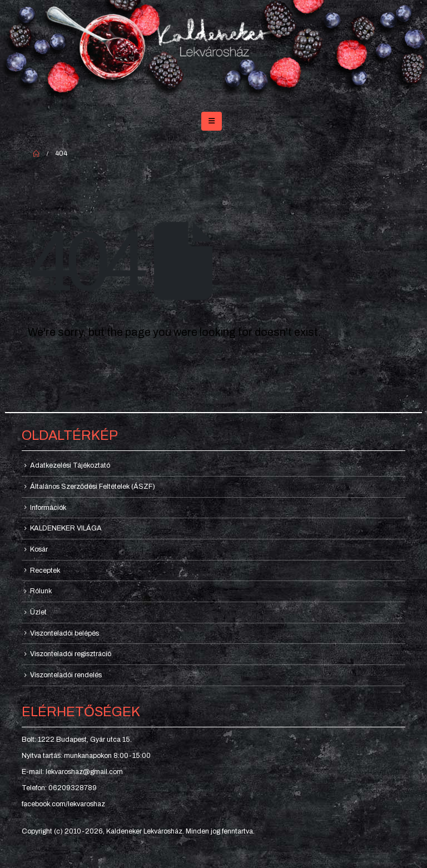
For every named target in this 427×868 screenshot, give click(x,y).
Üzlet (38, 612)
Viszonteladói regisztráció (71, 654)
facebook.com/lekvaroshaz (63, 804)
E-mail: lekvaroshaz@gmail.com (72, 772)
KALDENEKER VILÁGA (66, 528)
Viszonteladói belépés (64, 633)
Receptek (45, 571)
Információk (48, 508)
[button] (212, 121)
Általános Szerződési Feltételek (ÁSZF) (93, 487)
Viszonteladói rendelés (66, 675)
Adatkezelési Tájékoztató (70, 465)
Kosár (39, 549)
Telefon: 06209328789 (59, 788)
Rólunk (41, 591)
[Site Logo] (213, 51)
